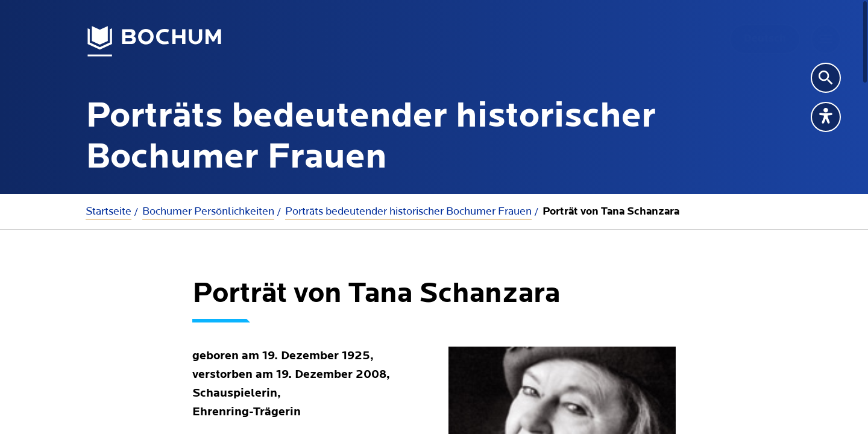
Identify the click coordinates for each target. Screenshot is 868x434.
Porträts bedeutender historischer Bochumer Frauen (408, 211)
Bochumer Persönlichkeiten (208, 211)
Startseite (108, 211)
